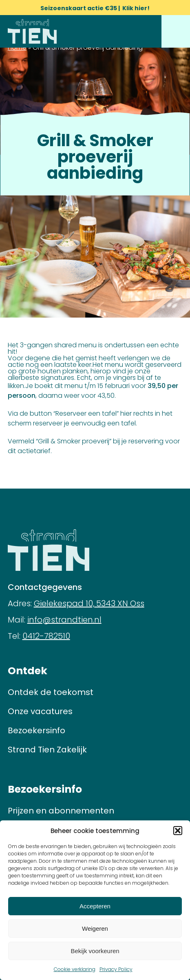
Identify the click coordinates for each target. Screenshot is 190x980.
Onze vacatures (40, 711)
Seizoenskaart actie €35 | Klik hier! (95, 8)
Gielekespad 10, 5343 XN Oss (89, 603)
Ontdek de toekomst (51, 692)
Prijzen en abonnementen (61, 811)
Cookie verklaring (75, 969)
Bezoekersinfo (36, 730)
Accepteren (95, 906)
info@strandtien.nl (64, 620)
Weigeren (95, 928)
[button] (178, 831)
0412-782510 (46, 636)
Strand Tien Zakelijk (47, 750)
